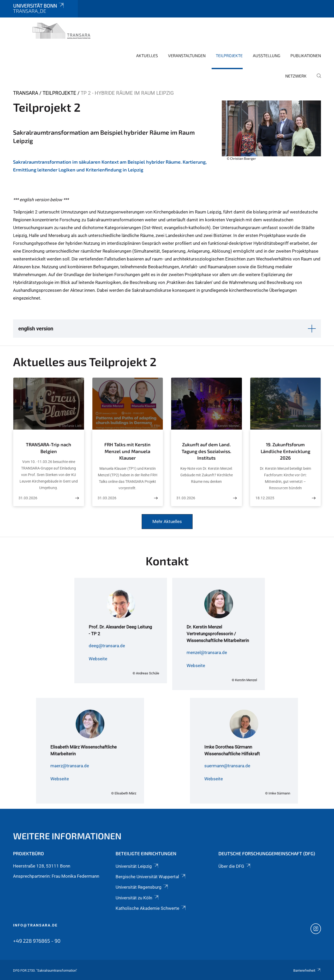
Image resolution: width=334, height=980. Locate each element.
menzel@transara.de (207, 652)
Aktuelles (147, 55)
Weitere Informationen (67, 836)
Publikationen (306, 55)
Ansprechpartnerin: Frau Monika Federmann (56, 876)
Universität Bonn (39, 6)
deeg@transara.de (107, 646)
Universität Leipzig (137, 866)
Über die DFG (235, 866)
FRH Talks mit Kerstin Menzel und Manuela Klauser (127, 451)
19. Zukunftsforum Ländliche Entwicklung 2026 (285, 451)
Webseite (98, 659)
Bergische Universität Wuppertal (151, 877)
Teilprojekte (229, 55)
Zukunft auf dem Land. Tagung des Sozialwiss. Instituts (206, 451)
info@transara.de (35, 925)
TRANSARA (26, 93)
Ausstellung (267, 55)
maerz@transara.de (70, 766)
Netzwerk (296, 76)
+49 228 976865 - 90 (37, 941)
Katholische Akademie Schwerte (151, 908)
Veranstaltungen (187, 55)
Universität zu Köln (137, 898)
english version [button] (36, 329)
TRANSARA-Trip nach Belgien (49, 448)
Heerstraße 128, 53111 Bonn (42, 866)
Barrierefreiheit (307, 970)
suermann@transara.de (227, 766)
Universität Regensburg (142, 887)
